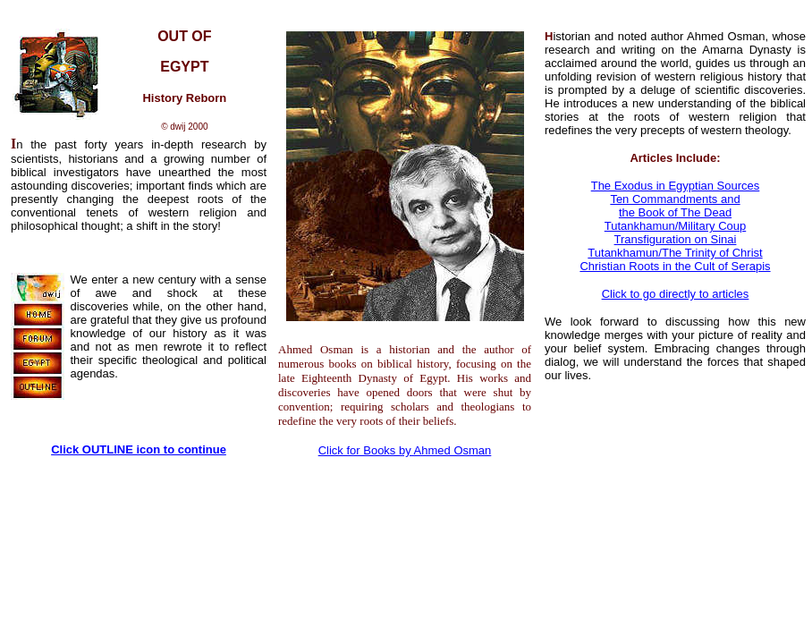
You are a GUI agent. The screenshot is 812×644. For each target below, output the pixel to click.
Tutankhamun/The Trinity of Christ (675, 253)
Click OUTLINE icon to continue (139, 449)
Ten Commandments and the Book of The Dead (675, 206)
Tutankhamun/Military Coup (675, 226)
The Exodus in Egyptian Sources (676, 186)
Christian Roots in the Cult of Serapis (675, 266)
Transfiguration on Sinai (676, 239)
